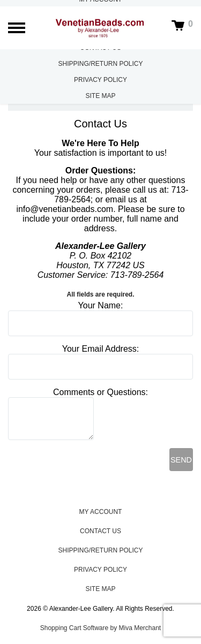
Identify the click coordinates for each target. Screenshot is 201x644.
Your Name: (101, 305)
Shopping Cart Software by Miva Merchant (100, 628)
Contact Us (100, 531)
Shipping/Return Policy (100, 64)
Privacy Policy (100, 80)
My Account (101, 512)
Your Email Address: (100, 349)
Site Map (100, 96)
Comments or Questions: (100, 392)
